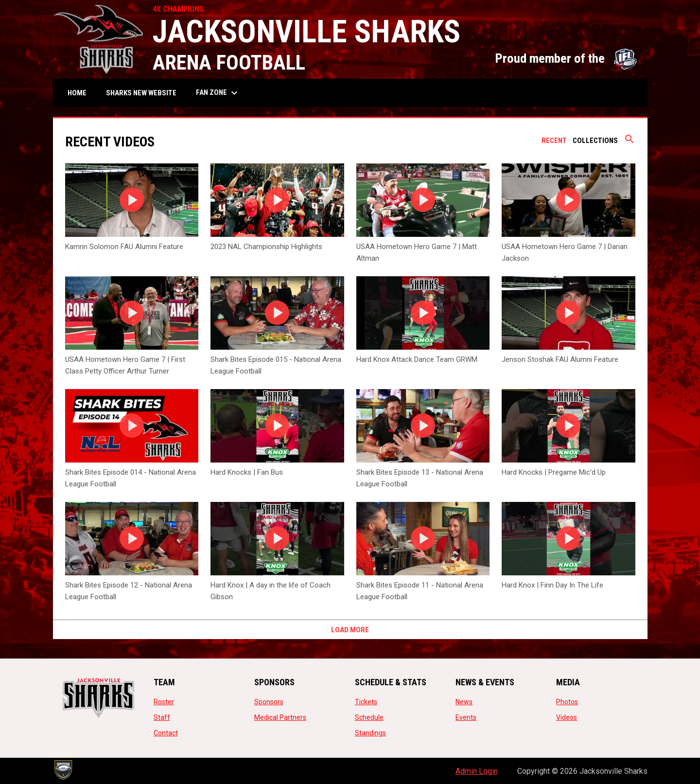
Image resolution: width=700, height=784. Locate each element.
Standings (370, 733)
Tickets (366, 702)
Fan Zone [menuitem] (218, 93)
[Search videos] (630, 143)
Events (466, 717)
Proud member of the (566, 58)
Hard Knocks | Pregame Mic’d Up (554, 472)
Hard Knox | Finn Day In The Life (552, 585)
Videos (567, 717)
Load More (350, 630)
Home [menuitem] (77, 93)
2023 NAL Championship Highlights (266, 247)
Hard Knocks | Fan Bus (247, 472)
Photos (567, 702)
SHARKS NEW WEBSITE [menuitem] (145, 93)
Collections (595, 141)
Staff (162, 717)
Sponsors (269, 702)
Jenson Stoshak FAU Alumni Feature (560, 359)
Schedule (369, 717)
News (464, 702)
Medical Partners (280, 717)
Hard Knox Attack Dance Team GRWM (417, 359)
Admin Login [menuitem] (477, 771)
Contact (166, 733)
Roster (164, 702)
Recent (554, 141)
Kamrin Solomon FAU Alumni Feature (124, 247)
